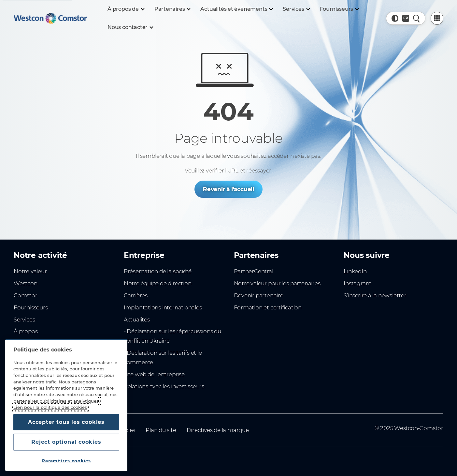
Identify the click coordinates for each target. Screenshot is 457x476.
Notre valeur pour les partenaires (277, 283)
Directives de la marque (218, 430)
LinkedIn (355, 271)
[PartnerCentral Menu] (437, 18)
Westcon (26, 283)
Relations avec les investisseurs (164, 386)
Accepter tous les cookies (66, 422)
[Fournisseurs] (339, 9)
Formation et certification (268, 307)
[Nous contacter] (130, 27)
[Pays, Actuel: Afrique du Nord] (406, 18)
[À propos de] (126, 9)
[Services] (296, 9)
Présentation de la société (158, 271)
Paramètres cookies (66, 461)
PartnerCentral (254, 271)
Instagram (357, 283)
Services (24, 320)
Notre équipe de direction (158, 283)
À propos (26, 331)
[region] (66, 405)
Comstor (26, 295)
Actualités (137, 320)
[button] (395, 18)
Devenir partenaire (259, 295)
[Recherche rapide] (416, 18)
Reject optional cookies (66, 442)
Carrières (136, 295)
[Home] (50, 18)
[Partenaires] (172, 9)
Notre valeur (30, 271)
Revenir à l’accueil (228, 189)
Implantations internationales (163, 307)
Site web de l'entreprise (154, 374)
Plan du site (161, 430)
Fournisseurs (31, 307)
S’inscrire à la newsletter (375, 295)
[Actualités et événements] (236, 9)
